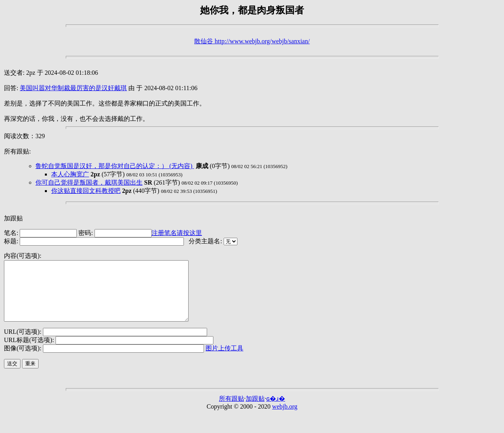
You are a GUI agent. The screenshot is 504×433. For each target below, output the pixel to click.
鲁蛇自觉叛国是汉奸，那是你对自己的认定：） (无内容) (115, 166)
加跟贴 (13, 218)
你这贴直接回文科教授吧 (86, 191)
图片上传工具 (224, 360)
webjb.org (285, 418)
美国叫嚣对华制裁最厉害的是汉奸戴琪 (73, 88)
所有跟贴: (17, 151)
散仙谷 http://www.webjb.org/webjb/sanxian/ (252, 41)
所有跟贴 (232, 410)
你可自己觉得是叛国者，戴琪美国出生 (89, 182)
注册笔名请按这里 (177, 233)
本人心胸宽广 (70, 174)
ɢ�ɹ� (276, 410)
